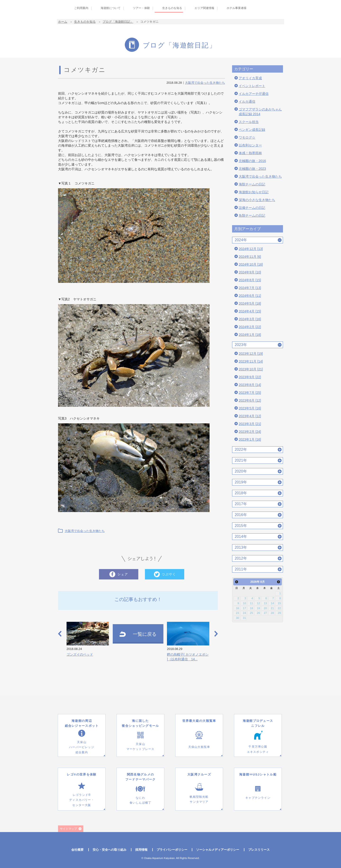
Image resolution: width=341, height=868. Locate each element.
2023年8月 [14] (250, 385)
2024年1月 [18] (250, 335)
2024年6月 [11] (250, 296)
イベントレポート (252, 86)
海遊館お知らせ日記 (254, 192)
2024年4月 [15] (250, 311)
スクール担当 (249, 122)
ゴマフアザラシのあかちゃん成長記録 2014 (260, 112)
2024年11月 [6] (250, 257)
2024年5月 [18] (250, 303)
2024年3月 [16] (250, 319)
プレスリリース (259, 850)
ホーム (63, 22)
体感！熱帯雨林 (250, 153)
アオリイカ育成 (250, 78)
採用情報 (141, 850)
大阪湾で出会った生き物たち (205, 83)
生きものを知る (85, 22)
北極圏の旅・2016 (252, 161)
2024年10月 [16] (251, 264)
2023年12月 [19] (251, 354)
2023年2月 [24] (250, 432)
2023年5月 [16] (250, 408)
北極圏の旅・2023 (252, 169)
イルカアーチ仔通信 (254, 94)
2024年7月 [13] (250, 288)
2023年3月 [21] (250, 424)
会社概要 (77, 850)
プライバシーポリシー (172, 850)
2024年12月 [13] (251, 249)
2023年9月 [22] (250, 377)
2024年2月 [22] (250, 327)
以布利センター (250, 145)
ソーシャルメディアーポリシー (218, 850)
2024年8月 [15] (250, 280)
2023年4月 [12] (250, 416)
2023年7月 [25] (250, 393)
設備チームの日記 (252, 208)
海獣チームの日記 (252, 184)
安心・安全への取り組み (110, 850)
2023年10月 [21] (251, 369)
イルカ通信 (247, 101)
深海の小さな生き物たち (257, 200)
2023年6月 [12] (250, 400)
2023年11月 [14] (251, 361)
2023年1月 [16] (250, 439)
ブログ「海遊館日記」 (118, 22)
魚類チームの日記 (252, 215)
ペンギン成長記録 (252, 130)
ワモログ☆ (247, 137)
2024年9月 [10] (250, 272)
